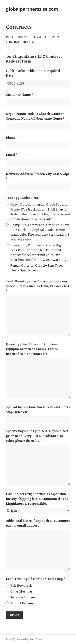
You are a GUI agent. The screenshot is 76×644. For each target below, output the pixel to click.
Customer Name (20, 94)
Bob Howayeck (21, 585)
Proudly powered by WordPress (24, 639)
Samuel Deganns (22, 603)
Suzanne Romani (23, 597)
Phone (12, 138)
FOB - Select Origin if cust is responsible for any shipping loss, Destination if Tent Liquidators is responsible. (37, 499)
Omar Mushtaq (21, 591)
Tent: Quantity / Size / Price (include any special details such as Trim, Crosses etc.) (37, 286)
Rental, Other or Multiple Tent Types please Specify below (37, 268)
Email (12, 155)
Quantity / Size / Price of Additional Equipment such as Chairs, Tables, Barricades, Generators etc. (33, 349)
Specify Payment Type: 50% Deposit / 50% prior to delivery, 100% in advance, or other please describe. (38, 436)
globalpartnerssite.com (32, 9)
